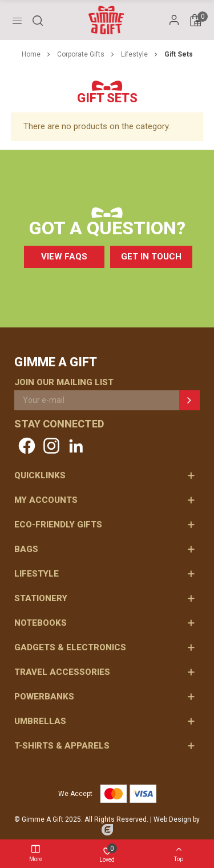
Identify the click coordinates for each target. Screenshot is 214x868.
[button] (64, 257)
